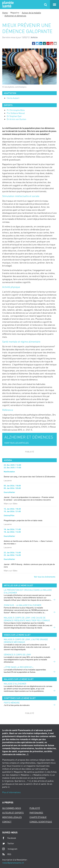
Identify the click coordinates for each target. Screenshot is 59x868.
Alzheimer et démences (15, 16)
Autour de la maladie (31, 13)
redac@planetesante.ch (13, 863)
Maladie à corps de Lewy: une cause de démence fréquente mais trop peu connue (27, 619)
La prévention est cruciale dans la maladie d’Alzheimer (28, 591)
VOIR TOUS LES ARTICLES (16, 443)
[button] (34, 43)
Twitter (8, 843)
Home (5, 13)
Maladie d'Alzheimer (15, 684)
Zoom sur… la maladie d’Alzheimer (23, 605)
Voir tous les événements (45, 577)
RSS (7, 854)
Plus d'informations (11, 792)
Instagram (10, 849)
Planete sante (8, 5)
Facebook (9, 838)
